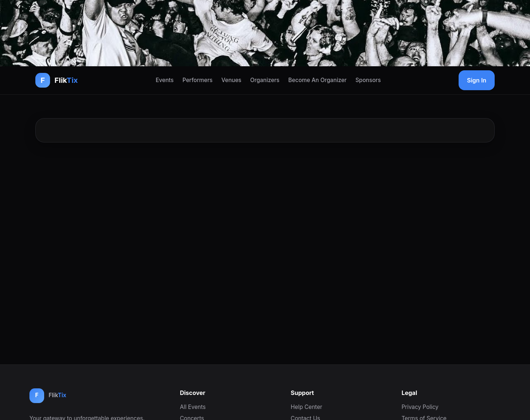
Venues (232, 80)
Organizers (265, 80)
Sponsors (368, 80)
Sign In (477, 80)
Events (165, 80)
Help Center (307, 407)
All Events (193, 407)
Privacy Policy (420, 407)
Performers (198, 80)
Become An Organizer (317, 80)
